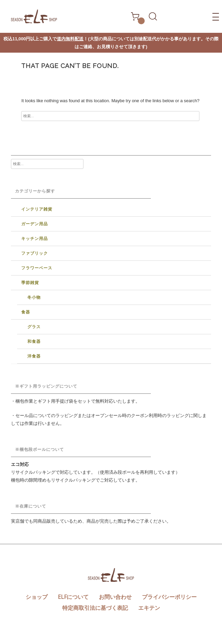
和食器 (34, 341)
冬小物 (34, 297)
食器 (26, 312)
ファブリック (35, 253)
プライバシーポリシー (169, 597)
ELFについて (73, 597)
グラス (34, 327)
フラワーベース (37, 268)
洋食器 (34, 356)
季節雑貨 (30, 283)
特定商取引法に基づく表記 (95, 608)
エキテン (149, 608)
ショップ (37, 597)
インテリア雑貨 (37, 209)
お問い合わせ (115, 597)
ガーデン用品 (35, 224)
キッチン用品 (35, 239)
